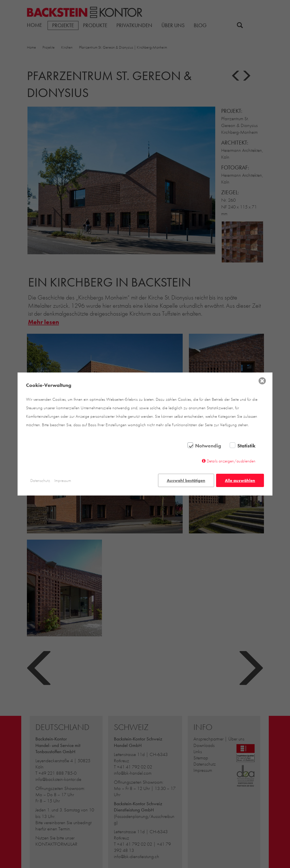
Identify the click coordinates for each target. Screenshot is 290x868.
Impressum (63, 481)
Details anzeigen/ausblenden (231, 461)
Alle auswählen (240, 481)
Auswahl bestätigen (186, 481)
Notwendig (208, 446)
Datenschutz (40, 481)
